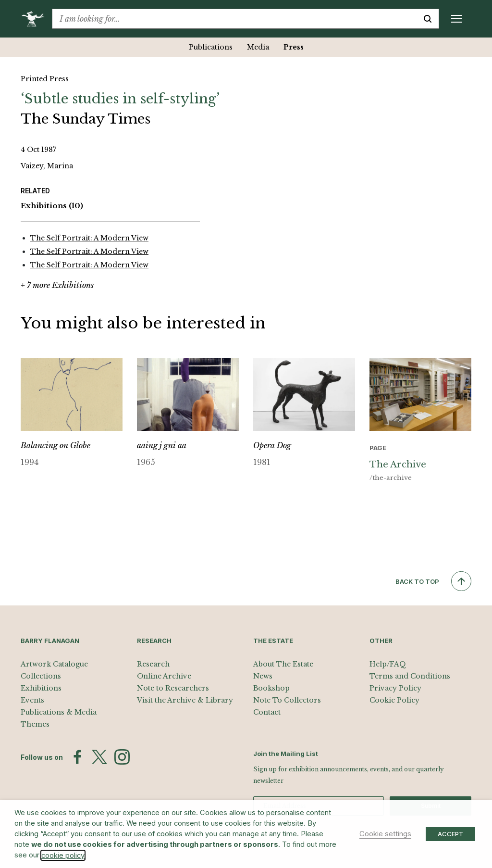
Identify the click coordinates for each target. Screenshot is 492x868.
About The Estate (283, 664)
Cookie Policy (394, 700)
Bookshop (271, 688)
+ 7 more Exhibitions (57, 285)
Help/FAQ (388, 664)
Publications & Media (59, 712)
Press (294, 47)
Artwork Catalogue (54, 664)
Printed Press (45, 79)
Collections (41, 676)
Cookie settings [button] (385, 834)
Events (32, 700)
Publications (211, 47)
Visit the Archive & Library (185, 700)
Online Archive (164, 676)
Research (153, 664)
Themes (35, 724)
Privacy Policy (395, 688)
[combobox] (234, 19)
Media (258, 47)
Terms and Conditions (410, 676)
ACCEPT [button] (450, 834)
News (263, 676)
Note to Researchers (173, 688)
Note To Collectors (287, 700)
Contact (267, 712)
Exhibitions (52, 206)
